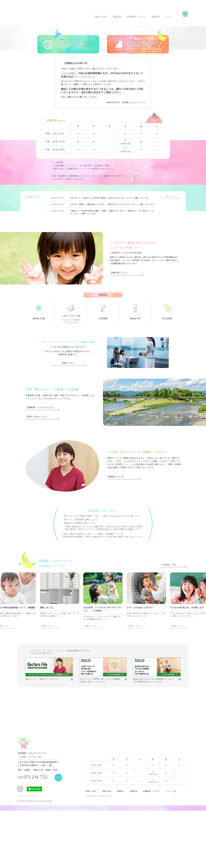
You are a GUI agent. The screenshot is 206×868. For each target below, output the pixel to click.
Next (193, 596)
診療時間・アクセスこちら (40, 415)
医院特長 (109, 795)
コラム (169, 16)
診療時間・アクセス (137, 16)
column (169, 572)
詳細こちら (68, 371)
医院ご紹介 (101, 16)
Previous (13, 596)
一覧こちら (169, 200)
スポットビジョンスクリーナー (101, 801)
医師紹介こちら (116, 485)
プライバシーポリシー (28, 801)
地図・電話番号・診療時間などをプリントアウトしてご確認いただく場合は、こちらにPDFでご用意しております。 (88, 177)
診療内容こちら (119, 281)
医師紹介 (156, 16)
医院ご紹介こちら (37, 425)
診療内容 (117, 16)
